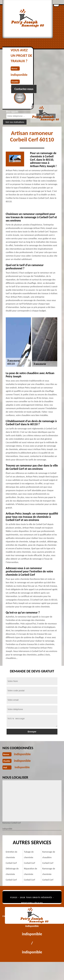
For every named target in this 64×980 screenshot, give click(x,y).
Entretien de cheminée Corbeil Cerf (11, 857)
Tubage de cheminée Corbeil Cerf (29, 857)
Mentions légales (32, 903)
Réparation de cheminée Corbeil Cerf (31, 874)
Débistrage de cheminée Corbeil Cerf (12, 874)
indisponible (22, 754)
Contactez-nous (24, 89)
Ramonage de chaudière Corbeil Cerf (49, 857)
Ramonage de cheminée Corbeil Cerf (49, 874)
